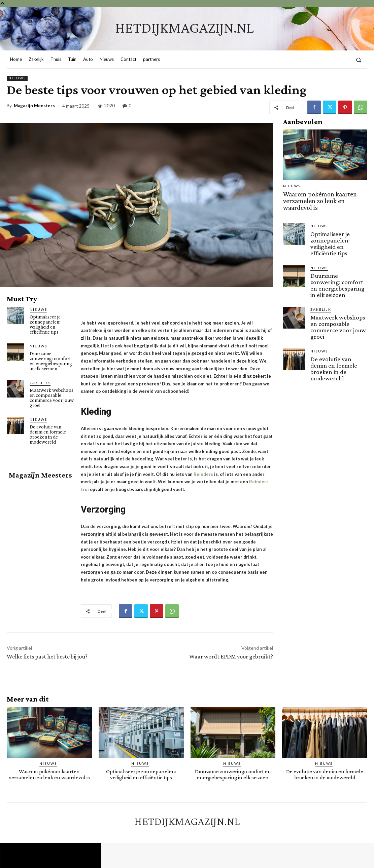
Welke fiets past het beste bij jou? (47, 656)
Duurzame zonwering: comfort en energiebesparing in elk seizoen (51, 361)
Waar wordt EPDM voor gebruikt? (231, 656)
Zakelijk (40, 383)
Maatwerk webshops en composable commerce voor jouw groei (52, 398)
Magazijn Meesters (34, 106)
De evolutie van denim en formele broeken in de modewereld (48, 434)
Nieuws (17, 78)
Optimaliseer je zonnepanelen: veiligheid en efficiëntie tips (45, 324)
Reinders (203, 474)
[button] (359, 60)
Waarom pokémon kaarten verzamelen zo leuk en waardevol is (325, 197)
